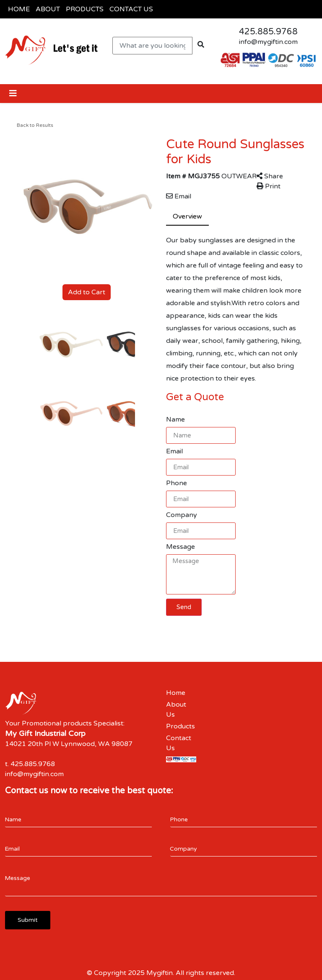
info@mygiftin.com (268, 42)
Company (182, 515)
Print (269, 186)
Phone (177, 483)
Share (270, 176)
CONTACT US (131, 9)
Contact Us (179, 743)
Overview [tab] (187, 216)
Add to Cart (87, 292)
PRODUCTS (85, 9)
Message (180, 547)
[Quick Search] (152, 46)
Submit (28, 920)
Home (176, 693)
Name (175, 419)
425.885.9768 (268, 32)
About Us (176, 710)
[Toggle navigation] (13, 94)
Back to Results (35, 125)
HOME (19, 9)
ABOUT (48, 9)
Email (179, 196)
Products (180, 726)
